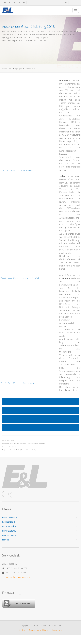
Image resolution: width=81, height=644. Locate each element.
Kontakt (22, 630)
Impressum (57, 630)
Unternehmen (9, 535)
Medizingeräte (9, 526)
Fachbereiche (9, 522)
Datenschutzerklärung (39, 630)
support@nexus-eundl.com (18, 577)
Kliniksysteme (9, 531)
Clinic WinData (9, 517)
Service (6, 540)
